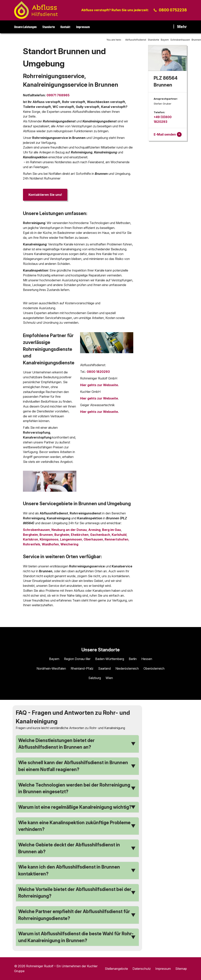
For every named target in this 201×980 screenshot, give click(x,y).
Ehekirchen (80, 535)
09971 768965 (58, 95)
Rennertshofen (116, 539)
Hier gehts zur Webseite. (100, 387)
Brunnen (46, 535)
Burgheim (62, 535)
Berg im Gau (111, 530)
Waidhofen (50, 544)
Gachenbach (100, 535)
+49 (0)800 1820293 (163, 119)
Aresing (94, 530)
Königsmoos (49, 539)
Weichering (69, 544)
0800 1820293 (98, 373)
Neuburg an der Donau (69, 530)
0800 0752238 (173, 10)
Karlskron (31, 539)
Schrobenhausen (36, 530)
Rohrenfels (32, 544)
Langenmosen (71, 539)
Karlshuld (119, 535)
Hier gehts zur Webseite (99, 400)
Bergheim (30, 535)
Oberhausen (93, 539)
